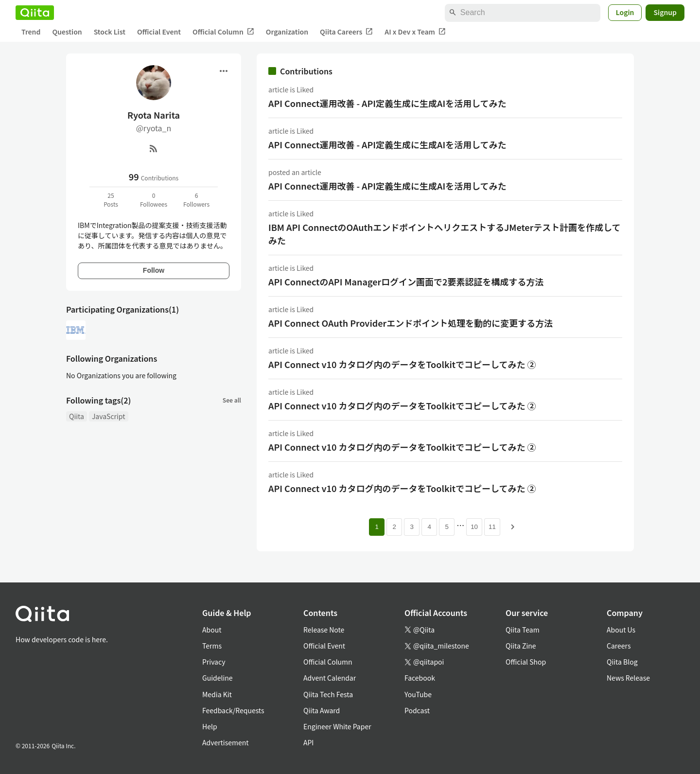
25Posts (111, 200)
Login (625, 12)
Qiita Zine (521, 646)
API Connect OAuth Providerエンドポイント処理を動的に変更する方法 (411, 323)
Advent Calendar (330, 678)
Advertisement (226, 742)
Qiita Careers (346, 32)
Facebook (420, 678)
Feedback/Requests (233, 710)
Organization (287, 32)
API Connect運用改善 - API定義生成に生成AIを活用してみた (387, 103)
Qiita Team (523, 630)
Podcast (417, 710)
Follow (154, 270)
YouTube (418, 694)
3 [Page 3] (411, 527)
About (212, 630)
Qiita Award (322, 710)
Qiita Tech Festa (328, 694)
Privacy (214, 662)
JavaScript (109, 416)
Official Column (223, 32)
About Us (621, 630)
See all (232, 400)
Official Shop (526, 662)
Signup (665, 12)
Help (210, 726)
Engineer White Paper (337, 726)
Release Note (324, 630)
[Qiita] (35, 13)
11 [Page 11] (492, 527)
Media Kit (217, 694)
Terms (212, 646)
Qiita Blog (622, 662)
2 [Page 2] (394, 527)
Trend (31, 32)
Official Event (159, 32)
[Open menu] (224, 71)
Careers (619, 646)
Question (67, 32)
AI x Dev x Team (415, 32)
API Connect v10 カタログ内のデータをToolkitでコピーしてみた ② (402, 364)
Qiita (77, 416)
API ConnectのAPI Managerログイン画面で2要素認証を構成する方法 (406, 281)
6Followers (196, 200)
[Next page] (513, 527)
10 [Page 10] (474, 527)
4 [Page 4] (429, 527)
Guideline (218, 678)
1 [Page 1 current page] (376, 527)
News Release (628, 678)
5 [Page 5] (446, 527)
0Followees (154, 200)
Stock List (110, 32)
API (308, 742)
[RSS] (154, 148)
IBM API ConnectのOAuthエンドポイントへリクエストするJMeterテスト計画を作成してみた (445, 234)
